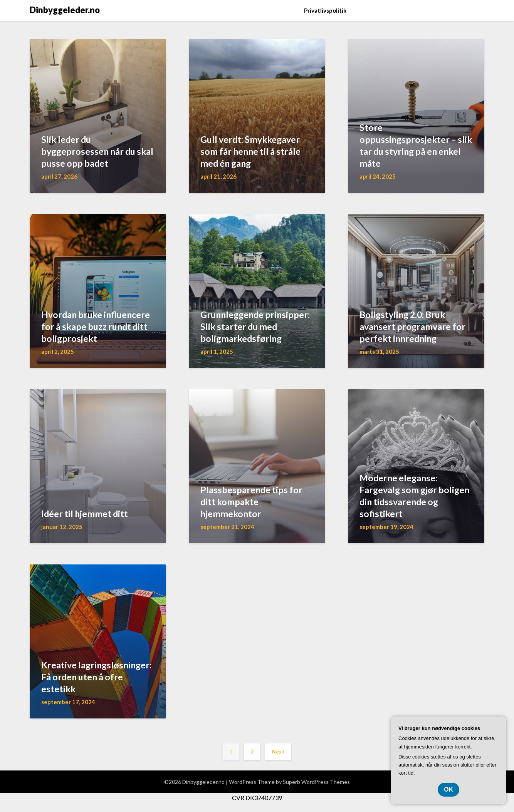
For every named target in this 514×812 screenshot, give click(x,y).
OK (448, 789)
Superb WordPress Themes (316, 782)
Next (278, 751)
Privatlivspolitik (325, 10)
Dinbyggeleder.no (65, 10)
